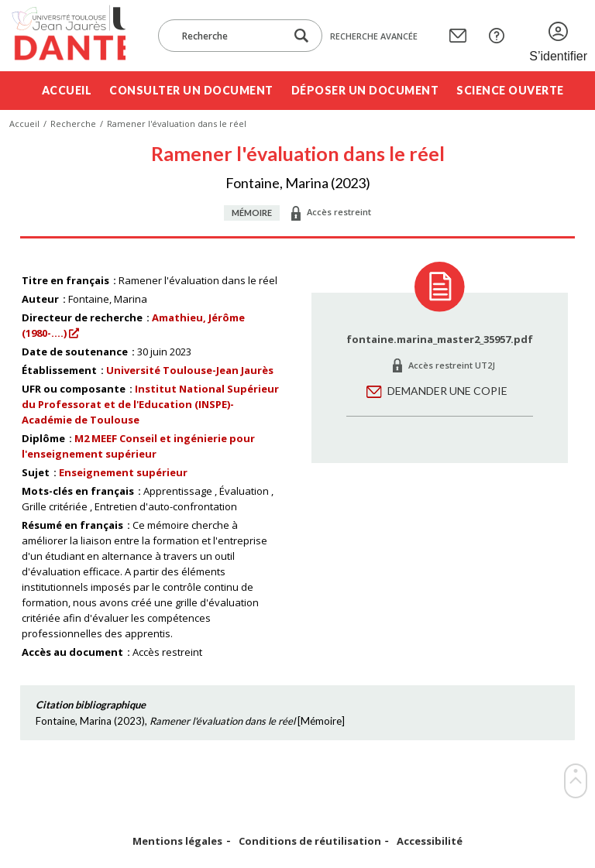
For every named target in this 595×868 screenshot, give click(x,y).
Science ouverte (510, 90)
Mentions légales (177, 841)
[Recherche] (229, 36)
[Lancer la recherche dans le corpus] (301, 36)
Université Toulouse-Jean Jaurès (190, 370)
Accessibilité (430, 841)
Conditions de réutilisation (310, 841)
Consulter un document (191, 90)
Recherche (73, 124)
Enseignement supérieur (123, 472)
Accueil (67, 90)
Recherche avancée (374, 36)
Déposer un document (365, 90)
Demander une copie (447, 391)
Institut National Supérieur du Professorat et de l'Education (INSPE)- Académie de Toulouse (150, 404)
